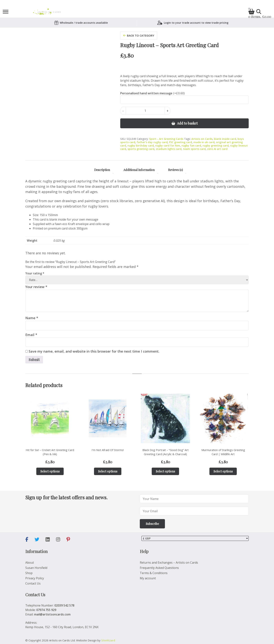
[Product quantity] (145, 111)
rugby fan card (191, 146)
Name (32, 318)
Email (31, 335)
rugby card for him (168, 146)
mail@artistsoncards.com (52, 614)
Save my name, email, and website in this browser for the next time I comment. (94, 351)
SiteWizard (108, 640)
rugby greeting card (216, 146)
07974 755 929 (46, 610)
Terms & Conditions (154, 573)
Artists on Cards (202, 139)
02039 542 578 (64, 605)
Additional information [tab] (139, 170)
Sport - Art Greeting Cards (166, 139)
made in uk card (204, 142)
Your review (36, 287)
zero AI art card (217, 149)
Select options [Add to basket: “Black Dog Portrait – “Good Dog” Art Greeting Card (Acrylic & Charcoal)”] (165, 471)
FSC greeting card (180, 142)
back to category (139, 35)
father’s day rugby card (152, 142)
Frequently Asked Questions (159, 568)
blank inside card (225, 139)
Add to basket (187, 123)
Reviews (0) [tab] (175, 170)
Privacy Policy (35, 578)
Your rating (35, 273)
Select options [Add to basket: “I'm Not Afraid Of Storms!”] (108, 471)
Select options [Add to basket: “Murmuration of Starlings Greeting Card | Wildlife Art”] (223, 471)
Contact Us (33, 583)
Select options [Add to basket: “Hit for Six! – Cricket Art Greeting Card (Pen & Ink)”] (50, 471)
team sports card (194, 149)
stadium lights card (169, 149)
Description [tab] (102, 170)
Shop (29, 573)
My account (148, 578)
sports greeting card (141, 149)
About (30, 563)
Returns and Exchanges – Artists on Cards (169, 563)
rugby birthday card (141, 146)
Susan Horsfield (36, 568)
